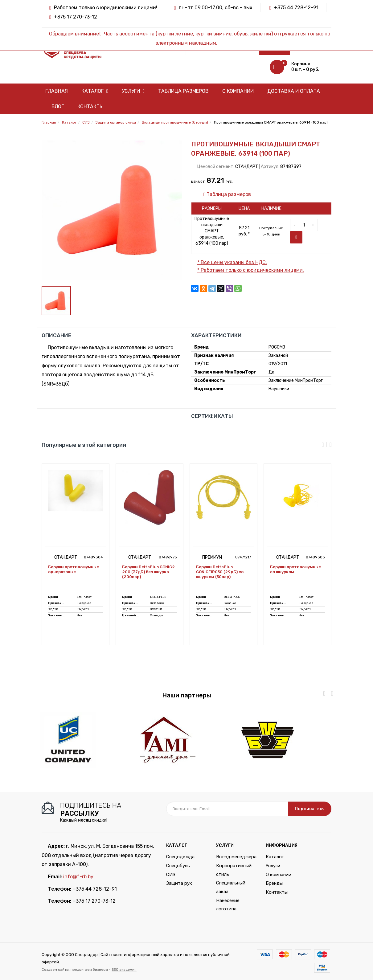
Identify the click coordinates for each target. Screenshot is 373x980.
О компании (238, 91)
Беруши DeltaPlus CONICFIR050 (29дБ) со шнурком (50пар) (220, 572)
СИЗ (171, 875)
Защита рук (179, 883)
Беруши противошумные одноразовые (74, 569)
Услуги (133, 91)
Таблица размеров (183, 91)
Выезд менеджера (236, 857)
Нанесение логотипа (228, 905)
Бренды (274, 883)
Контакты (90, 106)
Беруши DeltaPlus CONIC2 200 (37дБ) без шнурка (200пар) (148, 572)
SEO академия (124, 970)
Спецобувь (178, 866)
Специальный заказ (231, 887)
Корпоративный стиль (234, 870)
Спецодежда (180, 857)
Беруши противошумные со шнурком (295, 569)
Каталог (95, 91)
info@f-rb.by (78, 877)
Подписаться (310, 809)
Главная (57, 91)
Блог (58, 106)
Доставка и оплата (294, 91)
